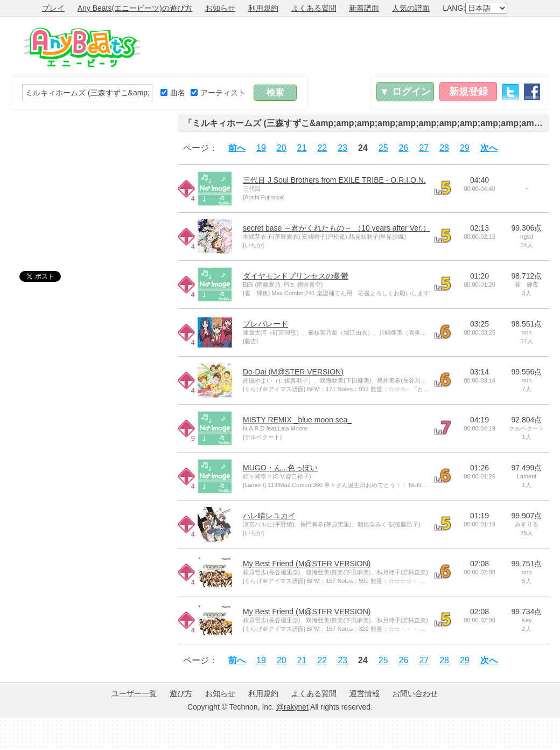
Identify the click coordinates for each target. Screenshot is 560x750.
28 (444, 148)
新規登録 (468, 92)
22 (322, 148)
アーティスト (218, 93)
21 (302, 148)
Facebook (532, 92)
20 (282, 148)
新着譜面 (364, 8)
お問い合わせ (415, 693)
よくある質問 (314, 8)
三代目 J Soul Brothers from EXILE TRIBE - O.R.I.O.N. (334, 180)
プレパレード (265, 324)
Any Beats (82, 47)
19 (261, 148)
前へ (237, 148)
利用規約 (263, 8)
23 (342, 148)
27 (424, 148)
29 (465, 148)
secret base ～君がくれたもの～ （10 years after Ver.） (337, 228)
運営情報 (365, 693)
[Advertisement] (92, 182)
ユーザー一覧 (134, 693)
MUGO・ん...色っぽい (280, 468)
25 (383, 148)
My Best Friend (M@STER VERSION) (307, 564)
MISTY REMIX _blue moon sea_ (297, 420)
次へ (489, 148)
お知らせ (220, 8)
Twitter (510, 92)
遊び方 (181, 693)
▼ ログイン (405, 92)
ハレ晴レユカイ (269, 516)
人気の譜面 (411, 8)
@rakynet (292, 707)
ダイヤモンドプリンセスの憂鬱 (296, 276)
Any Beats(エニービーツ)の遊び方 (135, 8)
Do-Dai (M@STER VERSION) (293, 372)
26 (404, 148)
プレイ (53, 8)
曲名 (173, 93)
